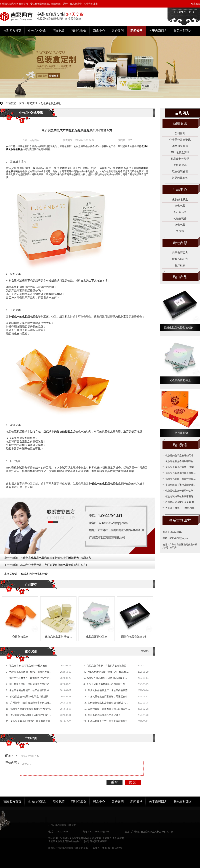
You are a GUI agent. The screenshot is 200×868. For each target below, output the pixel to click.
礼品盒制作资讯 (180, 159)
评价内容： (13, 763)
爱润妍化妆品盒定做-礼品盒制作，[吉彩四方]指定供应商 (77, 841)
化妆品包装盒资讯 (51, 103)
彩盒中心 (99, 31)
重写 (114, 782)
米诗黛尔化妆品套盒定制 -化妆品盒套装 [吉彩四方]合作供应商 (92, 838)
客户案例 (118, 31)
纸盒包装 (180, 225)
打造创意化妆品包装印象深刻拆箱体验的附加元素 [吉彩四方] (56, 558)
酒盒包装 (59, 31)
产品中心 (180, 189)
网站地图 (195, 4)
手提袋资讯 (180, 165)
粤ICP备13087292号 (112, 848)
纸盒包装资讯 (180, 171)
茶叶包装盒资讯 (180, 152)
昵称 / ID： (12, 756)
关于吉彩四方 (158, 31)
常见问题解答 (180, 178)
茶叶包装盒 (79, 31)
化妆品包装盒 (37, 31)
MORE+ (145, 651)
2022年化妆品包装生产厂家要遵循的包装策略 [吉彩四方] (54, 565)
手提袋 (180, 231)
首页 (22, 103)
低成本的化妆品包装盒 (34, 574)
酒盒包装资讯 (180, 146)
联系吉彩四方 (183, 31)
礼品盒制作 (180, 218)
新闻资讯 (136, 31)
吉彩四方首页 (12, 31)
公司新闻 (180, 133)
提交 (133, 782)
